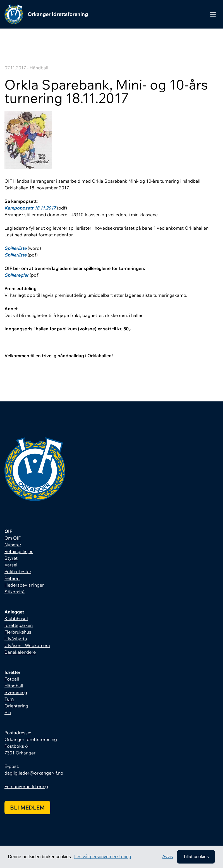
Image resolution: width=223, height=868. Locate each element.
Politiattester (18, 571)
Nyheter (13, 545)
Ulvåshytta (16, 639)
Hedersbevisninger (24, 585)
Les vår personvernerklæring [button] (103, 857)
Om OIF (13, 538)
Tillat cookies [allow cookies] (196, 857)
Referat (12, 578)
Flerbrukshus (18, 632)
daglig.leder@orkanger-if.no (34, 773)
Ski (8, 712)
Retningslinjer (19, 551)
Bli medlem (27, 807)
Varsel (11, 565)
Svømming (16, 692)
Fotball (12, 679)
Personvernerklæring (26, 786)
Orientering (16, 706)
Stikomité (15, 592)
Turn (9, 699)
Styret (11, 558)
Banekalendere (20, 652)
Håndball (14, 686)
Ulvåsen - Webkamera (27, 645)
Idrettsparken (19, 625)
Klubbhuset (16, 618)
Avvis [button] (168, 857)
